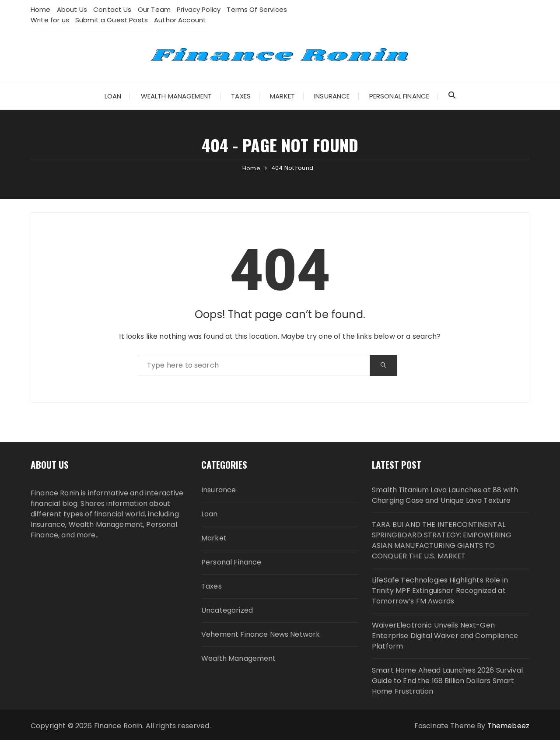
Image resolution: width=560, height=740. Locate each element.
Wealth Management (177, 96)
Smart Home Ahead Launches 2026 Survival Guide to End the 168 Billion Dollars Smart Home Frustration (447, 681)
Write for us (50, 20)
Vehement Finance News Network (261, 634)
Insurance (332, 96)
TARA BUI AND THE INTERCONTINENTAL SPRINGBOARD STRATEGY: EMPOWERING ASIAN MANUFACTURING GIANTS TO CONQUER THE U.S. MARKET (442, 540)
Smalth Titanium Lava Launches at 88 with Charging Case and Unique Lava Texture (445, 495)
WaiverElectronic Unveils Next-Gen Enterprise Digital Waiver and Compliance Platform (445, 636)
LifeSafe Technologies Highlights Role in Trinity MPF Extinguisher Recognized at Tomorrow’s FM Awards (440, 591)
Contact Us (112, 9)
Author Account (180, 20)
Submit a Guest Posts (112, 20)
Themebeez (508, 726)
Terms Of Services (257, 9)
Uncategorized (227, 610)
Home (41, 9)
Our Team (154, 9)
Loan (113, 96)
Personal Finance (399, 96)
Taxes (241, 96)
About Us (72, 9)
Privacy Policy (199, 9)
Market (282, 96)
